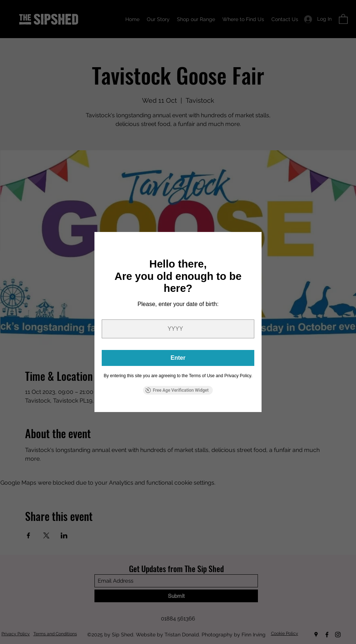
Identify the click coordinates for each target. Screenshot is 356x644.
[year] (178, 329)
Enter (178, 358)
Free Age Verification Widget (177, 390)
